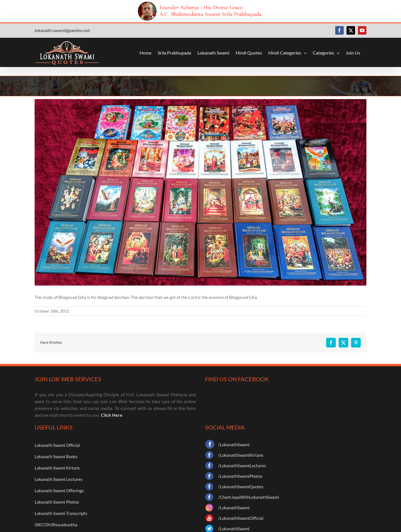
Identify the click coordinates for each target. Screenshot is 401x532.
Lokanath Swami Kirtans (57, 468)
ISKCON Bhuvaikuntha (56, 525)
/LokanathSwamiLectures (242, 466)
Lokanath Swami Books (56, 456)
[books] (201, 192)
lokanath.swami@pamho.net (62, 30)
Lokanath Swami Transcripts (61, 513)
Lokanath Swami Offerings (59, 491)
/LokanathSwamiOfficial (241, 518)
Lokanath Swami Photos (57, 502)
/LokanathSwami (234, 445)
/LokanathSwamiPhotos (240, 476)
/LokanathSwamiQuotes (241, 487)
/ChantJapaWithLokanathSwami (249, 497)
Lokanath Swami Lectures (59, 479)
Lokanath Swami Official (57, 445)
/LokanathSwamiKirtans (241, 455)
